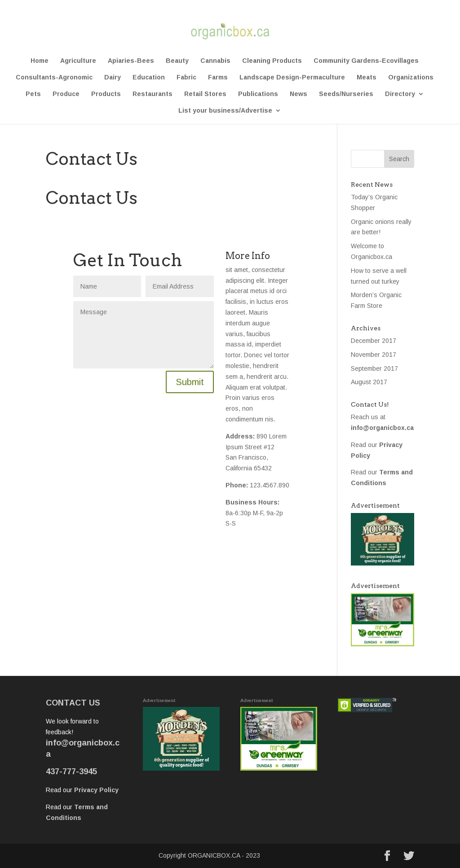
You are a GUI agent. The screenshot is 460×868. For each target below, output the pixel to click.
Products (106, 94)
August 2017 (369, 382)
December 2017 (374, 341)
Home (40, 61)
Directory (400, 94)
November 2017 (374, 355)
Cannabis (215, 61)
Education (149, 77)
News (299, 94)
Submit (190, 382)
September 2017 (374, 368)
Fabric (186, 77)
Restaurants (153, 94)
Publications (258, 94)
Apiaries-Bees (131, 61)
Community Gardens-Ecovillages (366, 61)
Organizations (411, 77)
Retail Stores (205, 94)
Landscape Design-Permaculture (292, 77)
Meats (367, 77)
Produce (66, 94)
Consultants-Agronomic (54, 77)
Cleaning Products (272, 61)
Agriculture (78, 61)
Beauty (177, 61)
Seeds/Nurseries (346, 94)
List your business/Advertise (225, 111)
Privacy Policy (96, 790)
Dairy (113, 77)
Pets (33, 94)
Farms (218, 77)
